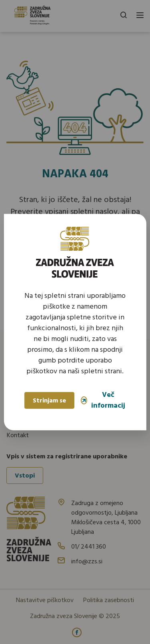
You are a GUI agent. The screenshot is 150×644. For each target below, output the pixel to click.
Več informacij (103, 400)
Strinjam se (49, 401)
